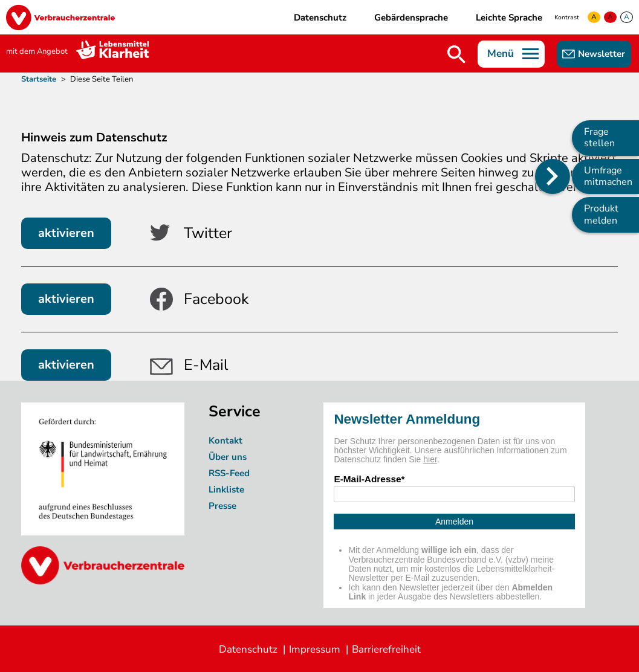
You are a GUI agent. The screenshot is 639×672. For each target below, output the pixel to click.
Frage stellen (599, 137)
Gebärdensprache (411, 18)
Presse (222, 506)
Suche (456, 54)
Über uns (229, 457)
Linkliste (226, 489)
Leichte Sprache (509, 18)
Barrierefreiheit (386, 649)
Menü (501, 53)
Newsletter (602, 54)
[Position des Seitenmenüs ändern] (553, 176)
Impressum (315, 649)
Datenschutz (320, 18)
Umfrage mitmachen (608, 176)
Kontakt (225, 441)
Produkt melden (601, 214)
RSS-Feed (229, 473)
